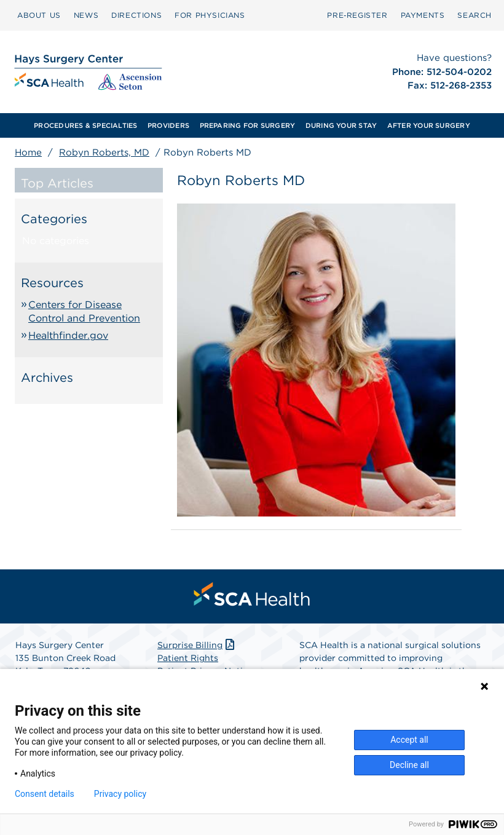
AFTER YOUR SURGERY (429, 125)
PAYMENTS (423, 15)
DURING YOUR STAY (341, 125)
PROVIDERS (168, 125)
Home (28, 152)
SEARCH (474, 15)
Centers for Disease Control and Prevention (84, 311)
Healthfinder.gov (68, 335)
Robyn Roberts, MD (104, 152)
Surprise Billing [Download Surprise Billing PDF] (197, 645)
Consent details (45, 794)
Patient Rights (188, 658)
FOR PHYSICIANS (210, 15)
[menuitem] (39, 15)
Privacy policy (120, 794)
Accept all (409, 740)
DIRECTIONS (136, 15)
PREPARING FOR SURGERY (248, 125)
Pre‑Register (357, 15)
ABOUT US (39, 15)
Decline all (409, 765)
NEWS (86, 15)
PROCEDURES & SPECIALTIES (85, 125)
